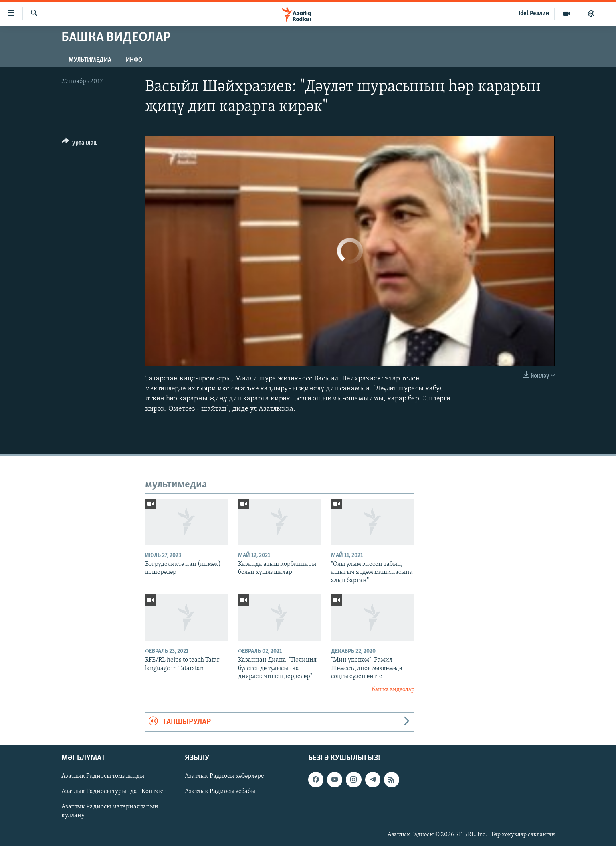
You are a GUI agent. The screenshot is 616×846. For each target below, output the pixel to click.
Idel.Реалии (534, 14)
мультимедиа (90, 60)
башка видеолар (393, 690)
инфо (134, 60)
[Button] (80, 144)
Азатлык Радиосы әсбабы (220, 792)
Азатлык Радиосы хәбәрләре (224, 777)
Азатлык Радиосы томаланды (103, 777)
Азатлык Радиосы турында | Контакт (113, 792)
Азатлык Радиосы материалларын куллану (110, 812)
